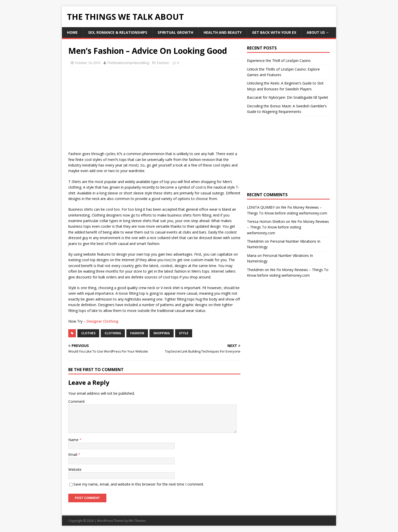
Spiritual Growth (175, 32)
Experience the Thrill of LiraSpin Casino (279, 61)
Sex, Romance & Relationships (118, 32)
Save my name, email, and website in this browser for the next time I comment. (139, 484)
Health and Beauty (223, 32)
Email (73, 454)
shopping (162, 333)
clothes (88, 333)
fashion (137, 333)
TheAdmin (255, 241)
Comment (77, 401)
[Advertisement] (111, 108)
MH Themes (137, 521)
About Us (316, 32)
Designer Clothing (102, 321)
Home (72, 32)
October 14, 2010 (88, 63)
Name (74, 440)
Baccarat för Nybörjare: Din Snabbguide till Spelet (288, 97)
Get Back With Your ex (274, 32)
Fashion (163, 63)
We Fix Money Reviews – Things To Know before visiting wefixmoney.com (288, 227)
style (184, 333)
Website (75, 469)
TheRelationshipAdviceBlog (128, 63)
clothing (113, 333)
